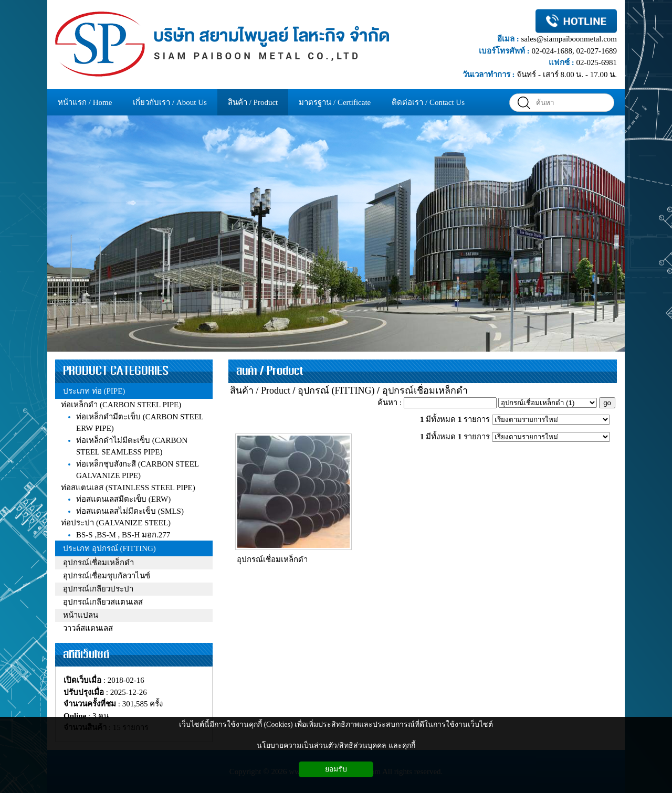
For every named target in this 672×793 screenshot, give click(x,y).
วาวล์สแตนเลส (88, 628)
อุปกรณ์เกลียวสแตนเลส (103, 602)
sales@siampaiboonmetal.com (569, 39)
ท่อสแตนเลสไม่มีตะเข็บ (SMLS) (130, 511)
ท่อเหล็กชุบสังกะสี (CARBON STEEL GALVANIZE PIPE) (137, 470)
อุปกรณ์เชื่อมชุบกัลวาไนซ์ (107, 576)
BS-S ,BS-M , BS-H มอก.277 (123, 535)
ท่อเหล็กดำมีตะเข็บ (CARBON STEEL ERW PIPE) (140, 423)
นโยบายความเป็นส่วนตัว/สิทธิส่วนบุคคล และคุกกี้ (336, 746)
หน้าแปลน (81, 615)
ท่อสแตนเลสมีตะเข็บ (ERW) (123, 499)
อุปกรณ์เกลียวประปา (98, 589)
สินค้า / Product (270, 371)
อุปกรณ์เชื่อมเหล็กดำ (98, 563)
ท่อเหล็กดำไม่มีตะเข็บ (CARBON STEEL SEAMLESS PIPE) (132, 446)
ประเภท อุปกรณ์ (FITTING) (109, 548)
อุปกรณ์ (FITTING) (336, 390)
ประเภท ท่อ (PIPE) (94, 391)
